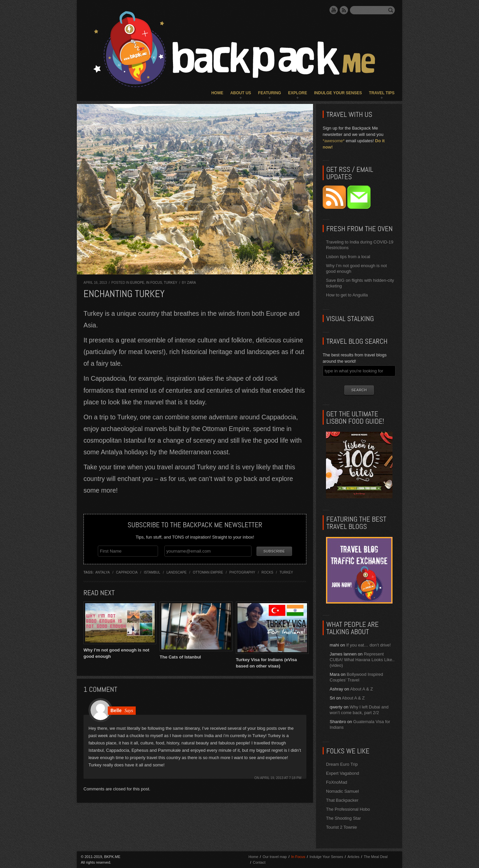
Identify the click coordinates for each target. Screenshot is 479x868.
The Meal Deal (376, 857)
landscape (176, 571)
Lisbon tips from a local (348, 257)
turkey (286, 571)
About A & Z (361, 689)
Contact (259, 862)
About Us (241, 93)
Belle (116, 709)
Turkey (170, 283)
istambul (152, 571)
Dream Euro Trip (342, 764)
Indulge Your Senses (338, 93)
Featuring (270, 93)
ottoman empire (208, 571)
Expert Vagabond (343, 773)
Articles (353, 857)
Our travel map (275, 857)
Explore (298, 93)
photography (242, 571)
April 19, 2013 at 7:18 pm (281, 777)
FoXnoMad (337, 782)
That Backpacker (342, 800)
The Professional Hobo (348, 809)
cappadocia (127, 571)
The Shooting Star (343, 818)
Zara (191, 283)
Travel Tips (382, 93)
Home (217, 93)
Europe (137, 283)
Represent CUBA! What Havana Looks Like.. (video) (362, 660)
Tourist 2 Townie (341, 827)
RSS (344, 10)
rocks (267, 571)
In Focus (154, 283)
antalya (103, 571)
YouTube (334, 10)
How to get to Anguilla (347, 295)
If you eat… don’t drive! (369, 645)
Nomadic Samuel (342, 791)
